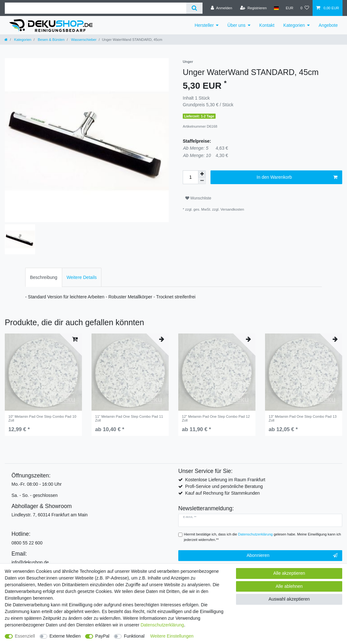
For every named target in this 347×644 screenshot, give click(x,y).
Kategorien (294, 25)
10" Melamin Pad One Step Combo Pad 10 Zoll (42, 418)
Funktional (134, 636)
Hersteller (204, 25)
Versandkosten (232, 209)
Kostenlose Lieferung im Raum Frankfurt (225, 480)
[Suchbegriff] (96, 8)
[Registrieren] (253, 8)
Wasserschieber (83, 40)
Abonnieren (292, 556)
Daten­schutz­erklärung (162, 625)
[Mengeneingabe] (190, 177)
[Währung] (290, 8)
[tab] (44, 277)
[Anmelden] (221, 8)
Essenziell (25, 636)
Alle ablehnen (289, 586)
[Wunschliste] (305, 8)
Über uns (236, 25)
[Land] (276, 8)
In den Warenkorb (297, 177)
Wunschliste (198, 198)
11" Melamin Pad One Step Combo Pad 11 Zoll (129, 418)
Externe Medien (65, 636)
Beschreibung (44, 277)
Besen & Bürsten (51, 40)
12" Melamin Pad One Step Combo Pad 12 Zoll (216, 418)
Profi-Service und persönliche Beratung (224, 486)
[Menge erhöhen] (202, 174)
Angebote (328, 25)
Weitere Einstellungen (172, 636)
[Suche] (194, 8)
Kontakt (267, 25)
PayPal (102, 636)
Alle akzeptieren (289, 573)
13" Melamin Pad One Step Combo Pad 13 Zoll (303, 418)
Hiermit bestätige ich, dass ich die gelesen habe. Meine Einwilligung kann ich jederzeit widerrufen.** (263, 537)
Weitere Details (82, 277)
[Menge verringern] (202, 181)
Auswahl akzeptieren (289, 599)
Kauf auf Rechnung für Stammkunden (222, 493)
